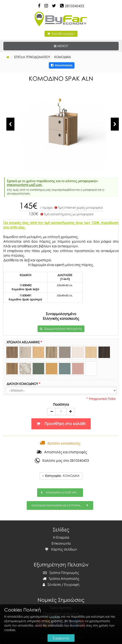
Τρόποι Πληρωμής (61, 573)
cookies (55, 617)
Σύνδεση (52, 585)
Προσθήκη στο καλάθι (61, 424)
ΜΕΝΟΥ (74, 46)
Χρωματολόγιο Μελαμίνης (63, 329)
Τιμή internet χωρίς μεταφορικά (78, 208)
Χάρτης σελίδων (61, 549)
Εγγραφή (72, 585)
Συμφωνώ (61, 638)
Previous (10, 124)
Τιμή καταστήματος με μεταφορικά (67, 214)
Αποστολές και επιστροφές (62, 452)
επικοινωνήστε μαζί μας (24, 185)
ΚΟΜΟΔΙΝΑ (61, 476)
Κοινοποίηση (62, 65)
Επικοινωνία (61, 543)
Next (115, 124)
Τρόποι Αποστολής (61, 579)
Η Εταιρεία (61, 537)
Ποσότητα (61, 404)
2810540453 (74, 6)
